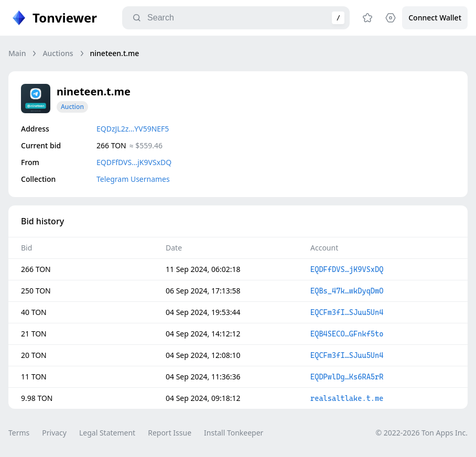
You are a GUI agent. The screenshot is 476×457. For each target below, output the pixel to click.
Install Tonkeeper (234, 433)
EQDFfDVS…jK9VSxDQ (134, 162)
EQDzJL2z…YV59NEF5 (133, 129)
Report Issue (170, 433)
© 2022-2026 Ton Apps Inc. (422, 433)
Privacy (54, 433)
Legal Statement (107, 433)
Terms (19, 433)
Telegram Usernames (133, 179)
